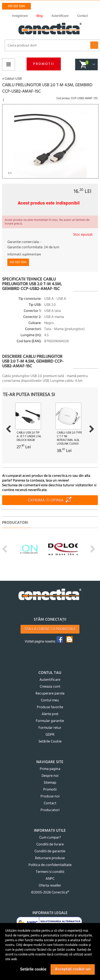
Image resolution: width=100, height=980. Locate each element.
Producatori (50, 810)
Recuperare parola (50, 694)
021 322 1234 (16, 6)
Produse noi (50, 796)
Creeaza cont (50, 687)
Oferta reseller (50, 886)
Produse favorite (50, 707)
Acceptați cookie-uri (73, 969)
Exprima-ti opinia (46, 501)
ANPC (50, 879)
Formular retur (50, 728)
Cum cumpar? (50, 838)
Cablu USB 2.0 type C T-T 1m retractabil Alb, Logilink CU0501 (69, 438)
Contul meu (50, 700)
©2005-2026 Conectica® (50, 893)
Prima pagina (50, 769)
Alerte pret (50, 714)
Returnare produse (50, 858)
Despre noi (50, 776)
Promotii (44, 64)
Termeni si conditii (50, 872)
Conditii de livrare (50, 845)
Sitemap (50, 783)
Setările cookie (33, 969)
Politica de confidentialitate (50, 865)
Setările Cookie (50, 742)
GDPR (50, 735)
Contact (50, 803)
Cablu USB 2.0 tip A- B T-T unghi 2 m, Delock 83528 (29, 436)
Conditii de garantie (50, 851)
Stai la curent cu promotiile (50, 629)
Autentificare (50, 680)
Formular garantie (50, 721)
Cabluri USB (12, 79)
